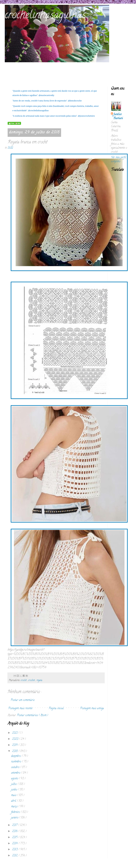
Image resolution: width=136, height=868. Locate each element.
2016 (15, 831)
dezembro (16, 756)
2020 (16, 739)
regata (39, 680)
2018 (15, 751)
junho (15, 790)
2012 (15, 856)
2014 (15, 844)
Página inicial (56, 708)
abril (14, 801)
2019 (15, 745)
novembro (17, 762)
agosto (15, 779)
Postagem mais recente (20, 708)
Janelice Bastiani (118, 117)
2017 (15, 825)
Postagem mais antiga (92, 708)
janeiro (15, 818)
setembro (16, 773)
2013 (15, 850)
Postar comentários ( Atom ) (32, 715)
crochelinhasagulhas (45, 16)
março (15, 807)
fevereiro (16, 812)
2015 (15, 838)
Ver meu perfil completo (119, 160)
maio (14, 795)
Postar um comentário (23, 700)
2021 (15, 733)
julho (14, 784)
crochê (24, 680)
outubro (16, 767)
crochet (32, 680)
